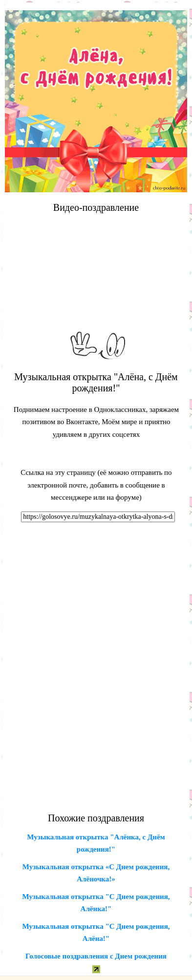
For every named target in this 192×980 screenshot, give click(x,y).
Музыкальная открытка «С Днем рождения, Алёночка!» (96, 873)
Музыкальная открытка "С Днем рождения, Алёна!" (96, 933)
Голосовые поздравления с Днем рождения (96, 956)
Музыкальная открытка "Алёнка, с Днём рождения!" (96, 843)
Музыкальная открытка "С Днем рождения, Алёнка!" (96, 903)
